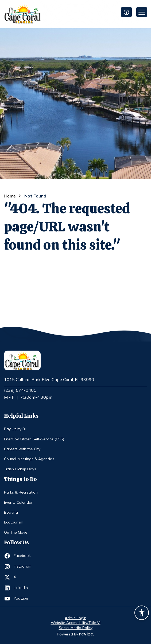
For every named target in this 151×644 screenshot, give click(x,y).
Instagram (23, 567)
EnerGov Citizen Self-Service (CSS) (34, 439)
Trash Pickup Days (20, 469)
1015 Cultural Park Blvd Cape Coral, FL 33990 (49, 380)
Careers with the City (22, 449)
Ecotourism (14, 522)
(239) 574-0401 (20, 390)
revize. (87, 634)
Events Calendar (18, 502)
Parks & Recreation (21, 492)
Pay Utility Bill (16, 429)
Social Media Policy (76, 628)
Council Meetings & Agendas (29, 459)
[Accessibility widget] (142, 614)
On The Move (16, 532)
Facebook (23, 556)
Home (10, 196)
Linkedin (23, 588)
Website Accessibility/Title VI (76, 623)
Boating (11, 512)
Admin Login (75, 618)
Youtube (23, 599)
